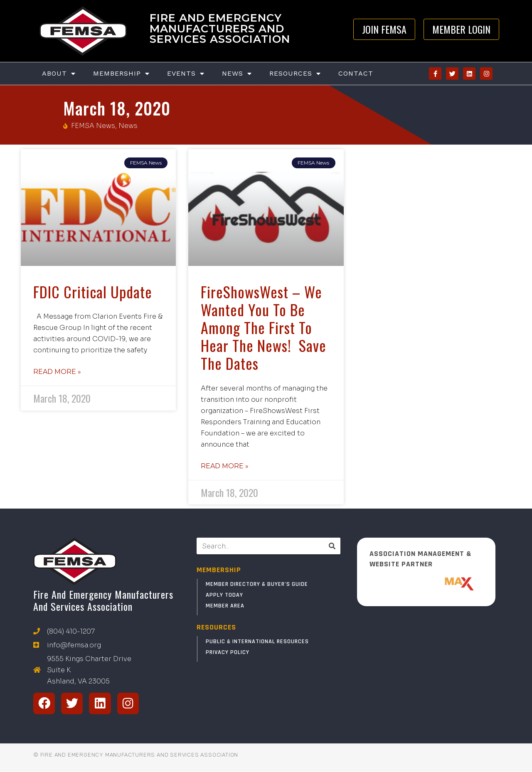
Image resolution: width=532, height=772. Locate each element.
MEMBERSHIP (219, 570)
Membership (121, 74)
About (59, 74)
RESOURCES (216, 627)
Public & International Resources (257, 642)
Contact (356, 73)
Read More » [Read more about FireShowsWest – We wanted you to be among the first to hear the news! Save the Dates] (225, 466)
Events (186, 74)
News (237, 74)
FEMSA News (93, 126)
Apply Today (224, 595)
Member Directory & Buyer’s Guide (257, 584)
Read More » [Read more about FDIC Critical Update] (57, 372)
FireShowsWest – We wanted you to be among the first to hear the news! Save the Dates (264, 327)
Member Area (225, 606)
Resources (295, 74)
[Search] (332, 546)
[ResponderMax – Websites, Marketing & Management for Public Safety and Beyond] (426, 584)
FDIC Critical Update (93, 291)
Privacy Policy (228, 652)
